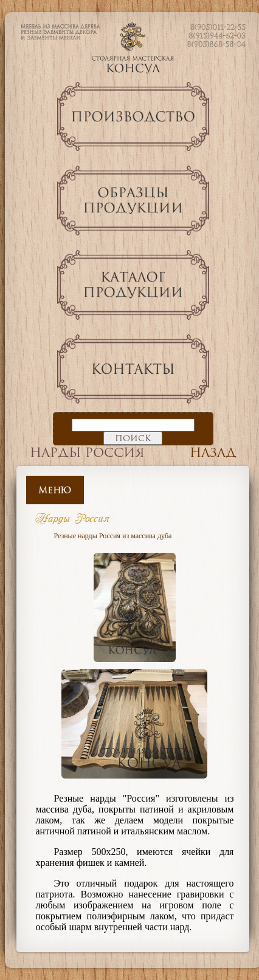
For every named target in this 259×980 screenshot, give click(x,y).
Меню (55, 490)
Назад (213, 452)
